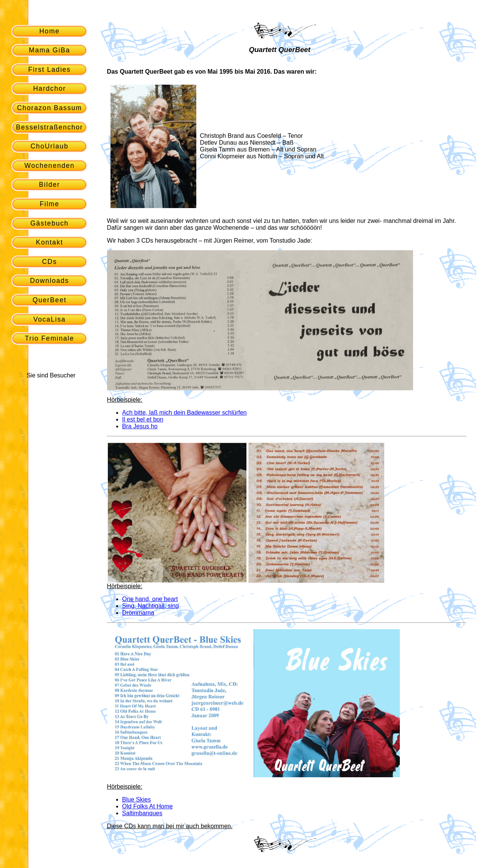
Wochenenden (50, 166)
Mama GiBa (50, 50)
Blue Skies (137, 799)
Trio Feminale (50, 338)
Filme (49, 204)
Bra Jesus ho (140, 426)
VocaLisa (50, 319)
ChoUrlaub (49, 146)
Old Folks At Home (148, 806)
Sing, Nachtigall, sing (151, 606)
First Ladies (49, 69)
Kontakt (49, 242)
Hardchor (49, 88)
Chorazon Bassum (50, 108)
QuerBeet (50, 300)
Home (49, 31)
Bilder (50, 185)
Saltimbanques (142, 813)
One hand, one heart (150, 599)
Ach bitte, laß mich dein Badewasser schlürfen (185, 413)
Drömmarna (138, 613)
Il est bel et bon (143, 419)
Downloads (50, 281)
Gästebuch (50, 223)
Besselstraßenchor (50, 127)
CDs (50, 262)
